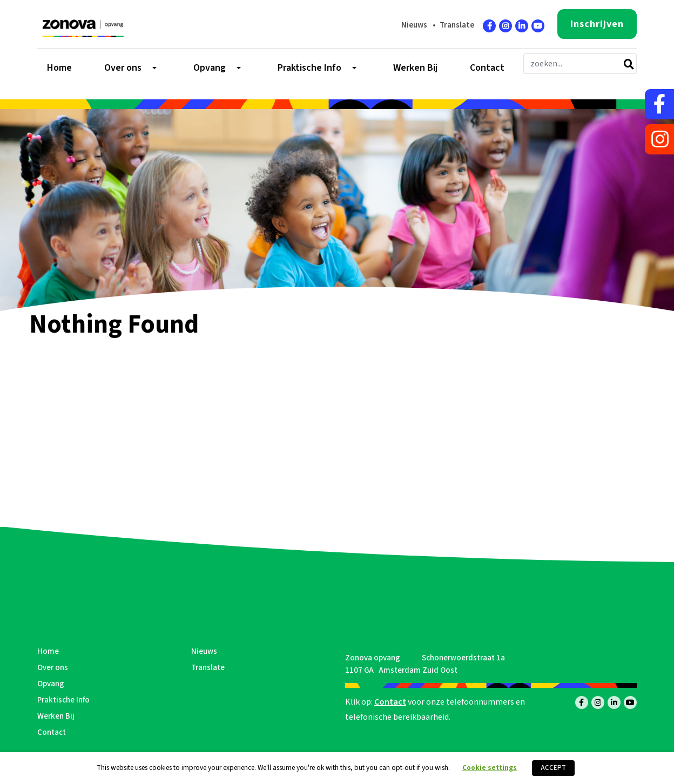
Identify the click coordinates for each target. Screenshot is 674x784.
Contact (52, 732)
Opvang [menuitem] (210, 68)
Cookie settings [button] (490, 768)
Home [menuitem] (59, 68)
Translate (457, 25)
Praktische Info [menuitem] (309, 68)
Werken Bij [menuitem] (415, 68)
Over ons (53, 668)
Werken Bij (56, 716)
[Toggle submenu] (153, 68)
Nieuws (414, 25)
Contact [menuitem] (487, 68)
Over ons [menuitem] (123, 68)
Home (48, 651)
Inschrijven (597, 24)
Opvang (51, 684)
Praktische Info (63, 700)
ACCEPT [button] (553, 768)
